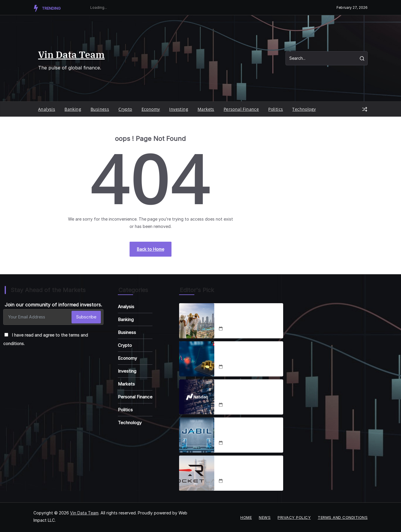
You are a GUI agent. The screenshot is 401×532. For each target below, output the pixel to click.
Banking (73, 109)
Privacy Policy (294, 517)
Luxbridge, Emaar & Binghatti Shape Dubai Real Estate (249, 317)
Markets (206, 109)
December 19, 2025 (243, 443)
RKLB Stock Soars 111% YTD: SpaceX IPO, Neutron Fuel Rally (250, 470)
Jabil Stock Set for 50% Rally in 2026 (249, 432)
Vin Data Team (71, 54)
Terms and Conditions (343, 517)
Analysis (47, 109)
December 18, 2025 (243, 329)
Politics (276, 109)
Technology (304, 109)
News (265, 517)
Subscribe (86, 317)
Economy (151, 109)
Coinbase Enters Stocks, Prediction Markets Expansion (245, 355)
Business (100, 109)
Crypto (125, 109)
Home (246, 517)
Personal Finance (241, 109)
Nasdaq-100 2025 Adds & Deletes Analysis (246, 393)
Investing (179, 109)
